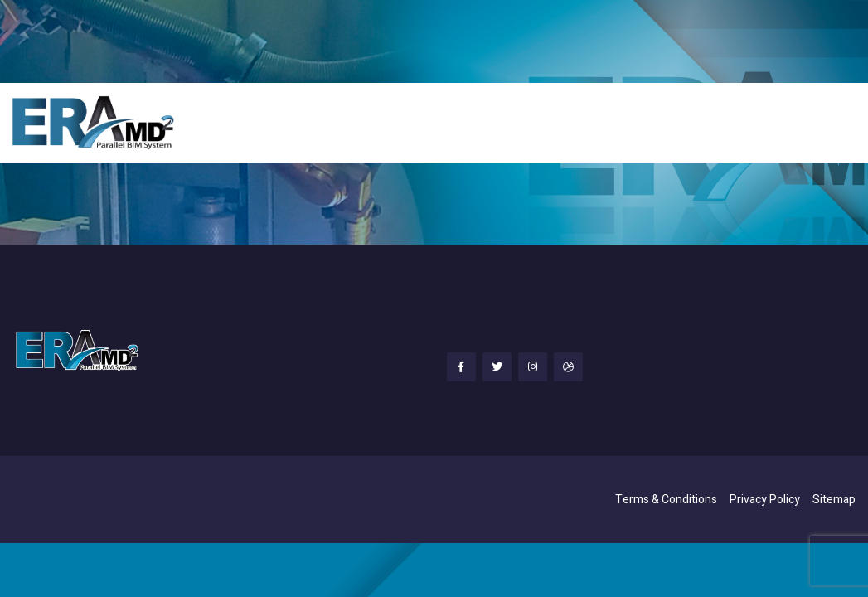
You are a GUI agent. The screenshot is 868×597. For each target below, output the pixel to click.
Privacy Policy (765, 500)
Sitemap (834, 500)
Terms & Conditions (666, 500)
